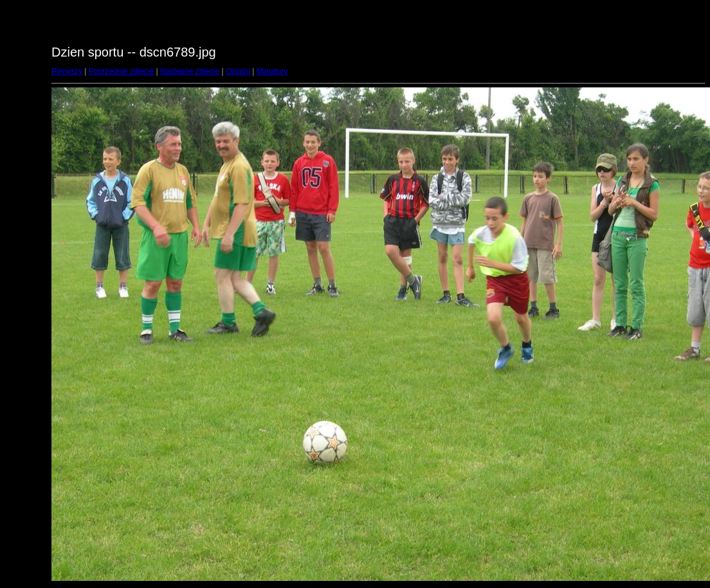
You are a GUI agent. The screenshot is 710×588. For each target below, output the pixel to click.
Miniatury (272, 71)
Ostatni (238, 71)
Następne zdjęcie (190, 71)
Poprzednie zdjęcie (121, 71)
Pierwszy (67, 71)
